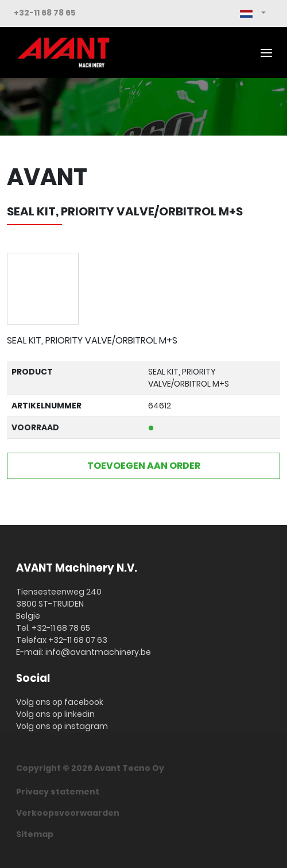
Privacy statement (58, 792)
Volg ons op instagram (62, 726)
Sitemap (35, 834)
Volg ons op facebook (60, 702)
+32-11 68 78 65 (45, 13)
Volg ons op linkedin (55, 714)
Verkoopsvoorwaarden (68, 813)
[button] (253, 13)
